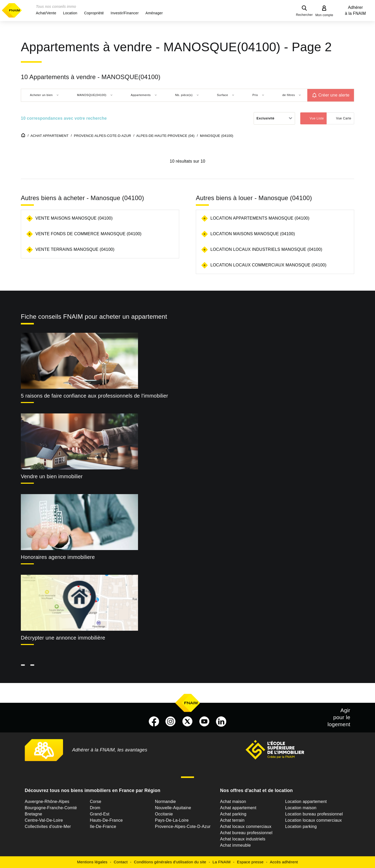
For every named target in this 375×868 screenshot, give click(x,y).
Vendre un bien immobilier (52, 476)
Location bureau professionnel (314, 814)
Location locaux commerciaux (314, 820)
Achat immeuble (235, 845)
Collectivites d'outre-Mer (48, 826)
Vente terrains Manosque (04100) (75, 249)
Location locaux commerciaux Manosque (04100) (268, 265)
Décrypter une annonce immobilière (63, 638)
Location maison (301, 808)
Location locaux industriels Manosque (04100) (266, 249)
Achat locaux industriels (243, 839)
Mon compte (324, 15)
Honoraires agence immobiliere (58, 557)
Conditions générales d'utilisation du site (170, 862)
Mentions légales (92, 862)
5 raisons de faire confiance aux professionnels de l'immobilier (94, 396)
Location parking (301, 826)
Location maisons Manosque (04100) (253, 234)
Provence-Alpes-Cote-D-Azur (183, 826)
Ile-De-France (103, 826)
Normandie (165, 802)
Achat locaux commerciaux (246, 826)
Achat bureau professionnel (246, 833)
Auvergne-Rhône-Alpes (47, 802)
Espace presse (250, 862)
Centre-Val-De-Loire (44, 820)
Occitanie (164, 814)
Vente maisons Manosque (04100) (74, 218)
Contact (121, 862)
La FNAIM (222, 862)
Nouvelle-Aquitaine (173, 808)
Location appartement (306, 802)
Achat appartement (238, 808)
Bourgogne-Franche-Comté (51, 808)
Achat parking (233, 814)
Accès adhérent (284, 862)
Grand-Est (100, 814)
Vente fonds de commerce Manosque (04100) (88, 234)
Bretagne (33, 814)
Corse (96, 802)
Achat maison (233, 802)
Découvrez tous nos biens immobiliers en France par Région (93, 790)
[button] (46, 13)
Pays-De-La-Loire (172, 820)
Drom (95, 808)
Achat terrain (232, 820)
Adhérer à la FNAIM (355, 10)
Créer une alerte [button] (334, 95)
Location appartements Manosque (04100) (260, 218)
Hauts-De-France (106, 820)
